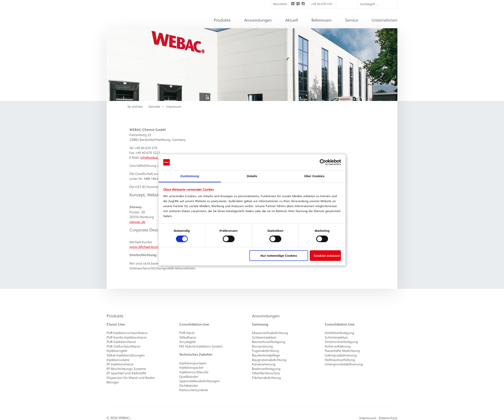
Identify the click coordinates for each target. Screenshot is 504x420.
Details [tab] (252, 176)
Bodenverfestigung (266, 369)
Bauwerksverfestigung (269, 342)
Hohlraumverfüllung (340, 360)
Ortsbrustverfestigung (341, 342)
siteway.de (137, 222)
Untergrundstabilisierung (344, 364)
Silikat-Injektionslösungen (126, 355)
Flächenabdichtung (266, 378)
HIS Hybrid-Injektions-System (201, 346)
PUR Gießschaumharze (123, 346)
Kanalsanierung (264, 364)
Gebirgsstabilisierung (341, 355)
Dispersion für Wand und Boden (131, 378)
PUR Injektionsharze (121, 342)
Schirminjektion (336, 337)
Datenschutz (388, 418)
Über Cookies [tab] (314, 176)
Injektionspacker (191, 368)
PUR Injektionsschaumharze (127, 333)
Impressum (174, 107)
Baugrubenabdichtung (269, 360)
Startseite (154, 107)
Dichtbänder (189, 386)
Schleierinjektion (264, 337)
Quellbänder (189, 377)
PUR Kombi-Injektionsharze (127, 337)
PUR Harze (187, 333)
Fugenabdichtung (266, 351)
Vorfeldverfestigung (339, 333)
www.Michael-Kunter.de (148, 247)
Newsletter (280, 4)
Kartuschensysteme (194, 390)
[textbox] (378, 4)
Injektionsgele (117, 351)
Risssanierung (262, 346)
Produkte (115, 316)
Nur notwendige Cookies (279, 256)
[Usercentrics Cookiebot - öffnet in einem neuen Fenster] (323, 162)
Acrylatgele (187, 342)
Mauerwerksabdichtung (270, 333)
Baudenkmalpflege (266, 355)
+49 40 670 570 (322, 4)
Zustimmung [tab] (190, 176)
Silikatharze (188, 337)
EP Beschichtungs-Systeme (126, 369)
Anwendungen (266, 316)
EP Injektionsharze (120, 364)
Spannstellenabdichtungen (200, 381)
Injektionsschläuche (194, 372)
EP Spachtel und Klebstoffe (126, 373)
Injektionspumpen (193, 363)
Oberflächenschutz (266, 373)
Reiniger (113, 382)
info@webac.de (152, 158)
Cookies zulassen (327, 256)
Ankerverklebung (338, 346)
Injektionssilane (118, 360)
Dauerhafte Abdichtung (342, 351)
